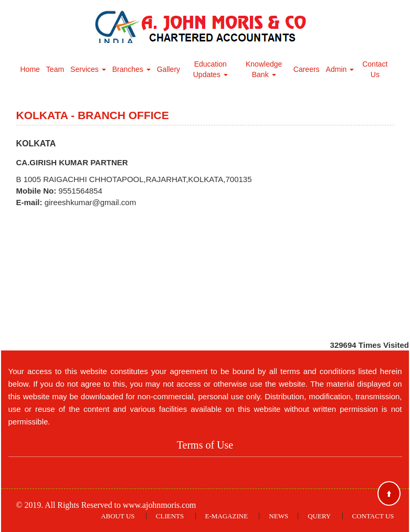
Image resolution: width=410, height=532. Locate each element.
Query (319, 516)
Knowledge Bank (264, 69)
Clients (170, 516)
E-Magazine (227, 516)
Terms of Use (205, 445)
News (278, 516)
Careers (307, 69)
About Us (118, 516)
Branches (132, 69)
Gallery (169, 69)
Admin (340, 69)
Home (30, 69)
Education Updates (211, 69)
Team (55, 69)
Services (88, 69)
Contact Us (375, 69)
